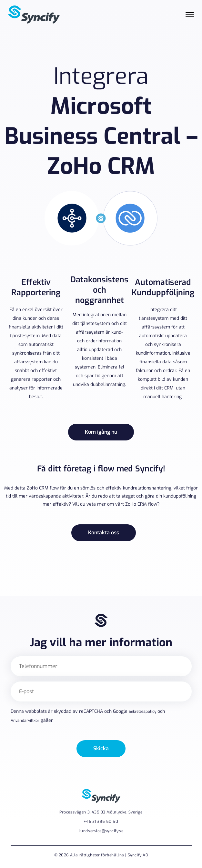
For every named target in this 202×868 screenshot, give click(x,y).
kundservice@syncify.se (101, 831)
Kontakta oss (104, 533)
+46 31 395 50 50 (101, 822)
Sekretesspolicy (142, 712)
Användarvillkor (25, 721)
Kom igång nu (101, 432)
